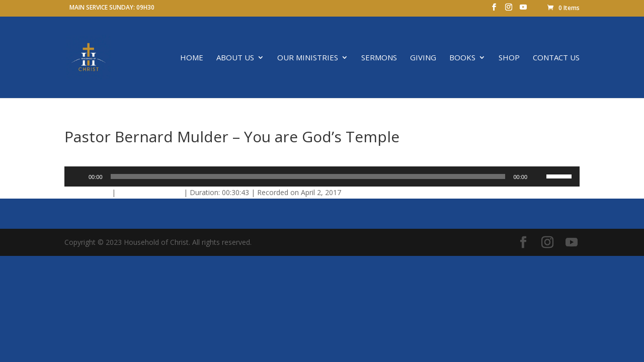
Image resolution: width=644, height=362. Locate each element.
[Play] (77, 176)
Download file (87, 192)
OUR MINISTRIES (308, 58)
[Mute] (538, 176)
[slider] (308, 176)
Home (192, 58)
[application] (322, 176)
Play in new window (150, 192)
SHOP (509, 58)
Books (462, 58)
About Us (235, 58)
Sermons (379, 58)
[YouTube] (523, 10)
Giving (423, 58)
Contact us (556, 58)
